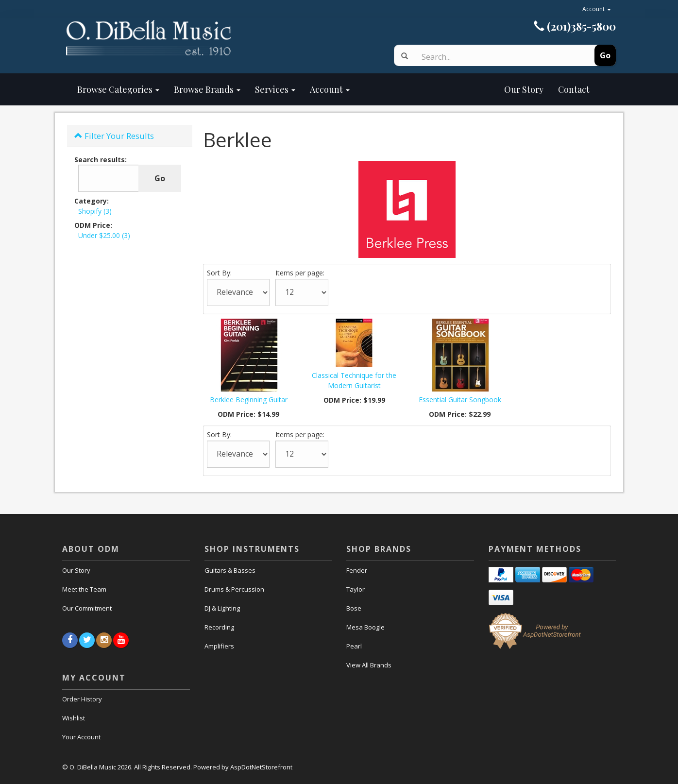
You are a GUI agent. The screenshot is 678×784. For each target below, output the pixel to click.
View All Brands (369, 665)
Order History (82, 699)
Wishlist (74, 718)
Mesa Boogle (365, 627)
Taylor (356, 589)
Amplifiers (219, 646)
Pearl (354, 646)
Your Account (81, 737)
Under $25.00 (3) (104, 235)
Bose (354, 608)
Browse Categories (118, 89)
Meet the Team (84, 589)
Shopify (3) (95, 211)
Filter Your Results (114, 136)
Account (597, 9)
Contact (574, 89)
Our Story (454, 89)
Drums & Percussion (234, 589)
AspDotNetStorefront (261, 767)
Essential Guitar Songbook (460, 400)
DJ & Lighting (222, 608)
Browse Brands (207, 89)
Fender (357, 570)
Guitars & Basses (230, 570)
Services (275, 89)
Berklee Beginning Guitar (249, 400)
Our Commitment (87, 608)
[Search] (496, 57)
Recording (219, 627)
